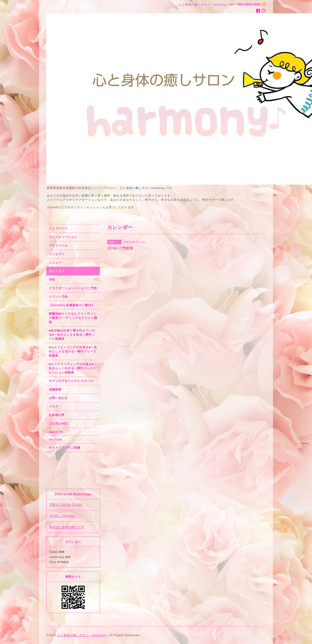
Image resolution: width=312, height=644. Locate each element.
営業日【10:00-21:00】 (67, 505)
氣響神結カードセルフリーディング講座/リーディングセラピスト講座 (73, 318)
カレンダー (57, 271)
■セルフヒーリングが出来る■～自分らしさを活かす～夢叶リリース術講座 (73, 351)
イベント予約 (58, 297)
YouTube (56, 440)
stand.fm (56, 432)
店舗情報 (55, 389)
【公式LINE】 (59, 424)
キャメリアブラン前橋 (65, 448)
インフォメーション (63, 237)
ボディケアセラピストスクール (71, 381)
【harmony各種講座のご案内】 (72, 305)
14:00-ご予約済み (62, 516)
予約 (52, 280)
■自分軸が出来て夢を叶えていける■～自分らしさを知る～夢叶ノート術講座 (72, 335)
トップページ (58, 228)
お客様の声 (57, 415)
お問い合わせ (58, 398)
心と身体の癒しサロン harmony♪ (82, 635)
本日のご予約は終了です (67, 527)
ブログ (54, 407)
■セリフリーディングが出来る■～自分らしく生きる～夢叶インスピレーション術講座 (73, 368)
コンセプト (57, 254)
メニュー (55, 263)
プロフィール (58, 246)
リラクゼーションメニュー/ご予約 (73, 288)
